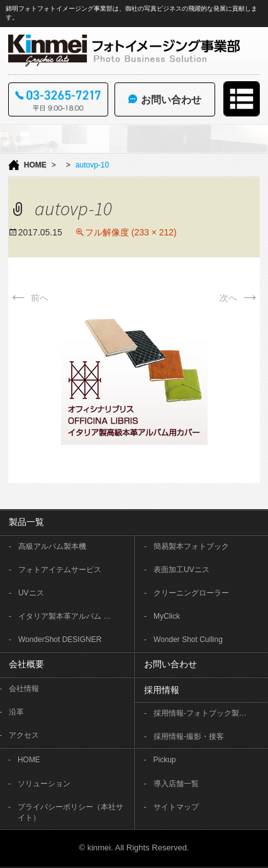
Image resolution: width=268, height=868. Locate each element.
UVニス (31, 593)
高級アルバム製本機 (52, 546)
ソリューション (44, 784)
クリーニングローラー (191, 593)
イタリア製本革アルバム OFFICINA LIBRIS (72, 616)
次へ (240, 298)
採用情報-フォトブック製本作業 (207, 713)
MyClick (167, 616)
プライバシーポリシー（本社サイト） (70, 812)
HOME (35, 165)
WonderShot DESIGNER (60, 640)
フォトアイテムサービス (60, 570)
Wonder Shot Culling (188, 640)
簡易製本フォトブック (191, 546)
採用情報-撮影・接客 (189, 736)
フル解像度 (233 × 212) (131, 232)
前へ (28, 298)
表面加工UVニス (181, 570)
